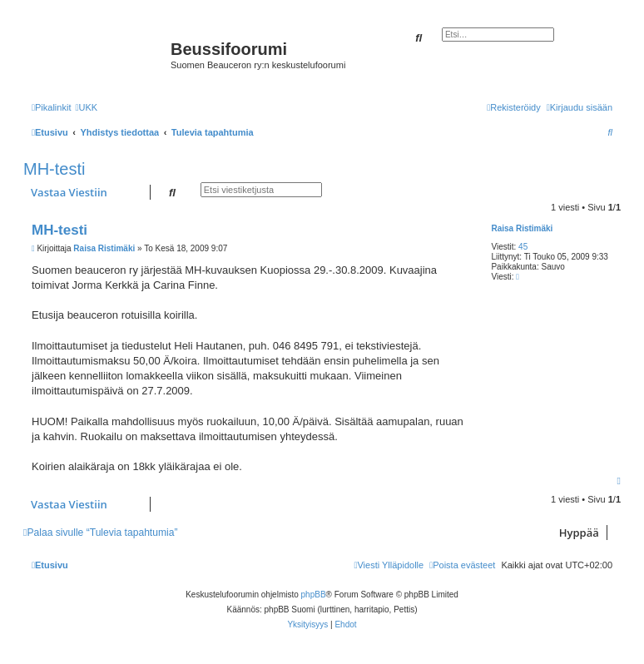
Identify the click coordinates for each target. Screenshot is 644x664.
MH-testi (54, 169)
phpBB (314, 595)
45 (523, 247)
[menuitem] (86, 107)
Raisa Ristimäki (522, 228)
